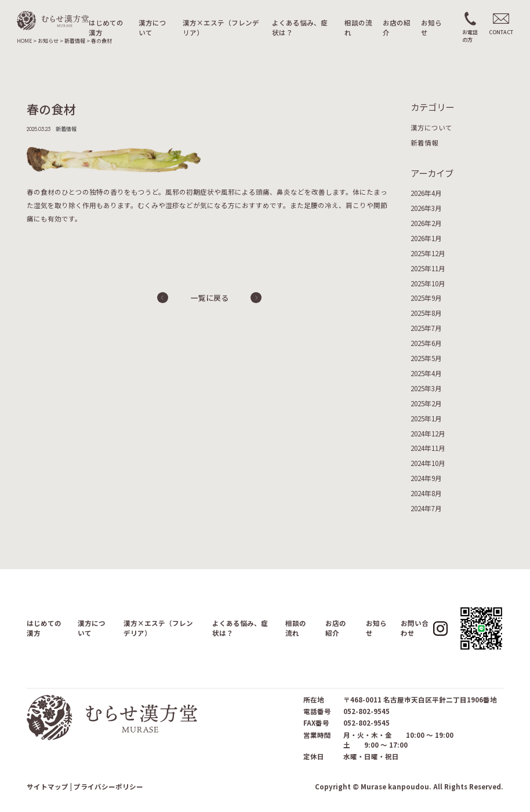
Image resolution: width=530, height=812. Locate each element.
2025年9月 (426, 298)
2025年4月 (426, 373)
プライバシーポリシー (108, 786)
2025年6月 (426, 343)
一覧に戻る (210, 298)
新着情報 (424, 143)
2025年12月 (428, 253)
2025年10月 (428, 283)
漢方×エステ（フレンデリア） (221, 28)
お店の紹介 (397, 28)
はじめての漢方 (106, 28)
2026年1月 (426, 238)
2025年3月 (426, 388)
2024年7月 (426, 508)
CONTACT (501, 32)
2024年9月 (426, 478)
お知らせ (431, 28)
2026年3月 (426, 208)
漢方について (153, 28)
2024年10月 (428, 463)
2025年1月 (426, 418)
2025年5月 (426, 358)
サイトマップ (48, 786)
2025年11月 (428, 268)
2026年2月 (426, 223)
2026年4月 (426, 193)
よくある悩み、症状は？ (300, 28)
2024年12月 (428, 434)
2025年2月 (426, 403)
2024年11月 (428, 448)
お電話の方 (470, 36)
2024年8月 (426, 493)
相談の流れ (358, 28)
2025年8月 (426, 313)
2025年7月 (426, 328)
